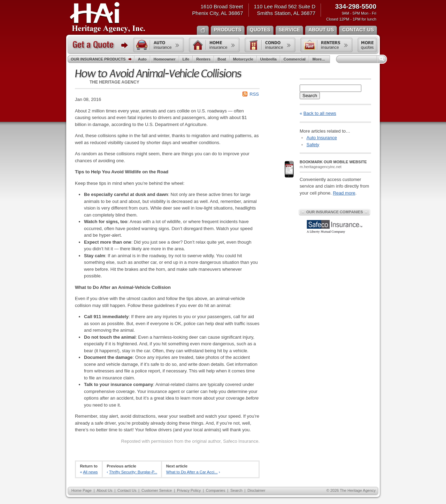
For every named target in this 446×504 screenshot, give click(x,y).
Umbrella (268, 59)
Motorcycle (243, 59)
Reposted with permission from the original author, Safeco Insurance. (190, 441)
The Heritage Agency (107, 18)
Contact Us (127, 490)
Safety (313, 145)
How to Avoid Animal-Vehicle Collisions (158, 74)
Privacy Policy (189, 490)
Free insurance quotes (367, 45)
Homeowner (165, 59)
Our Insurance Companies (334, 212)
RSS (254, 94)
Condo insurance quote (270, 45)
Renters (203, 59)
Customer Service (157, 490)
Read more (344, 193)
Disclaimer (256, 490)
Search (310, 96)
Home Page (82, 490)
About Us (104, 490)
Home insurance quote (214, 45)
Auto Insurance (322, 138)
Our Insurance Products (103, 60)
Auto (142, 59)
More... (320, 59)
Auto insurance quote (159, 45)
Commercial (295, 59)
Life (186, 59)
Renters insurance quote (326, 45)
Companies (216, 490)
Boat (222, 59)
